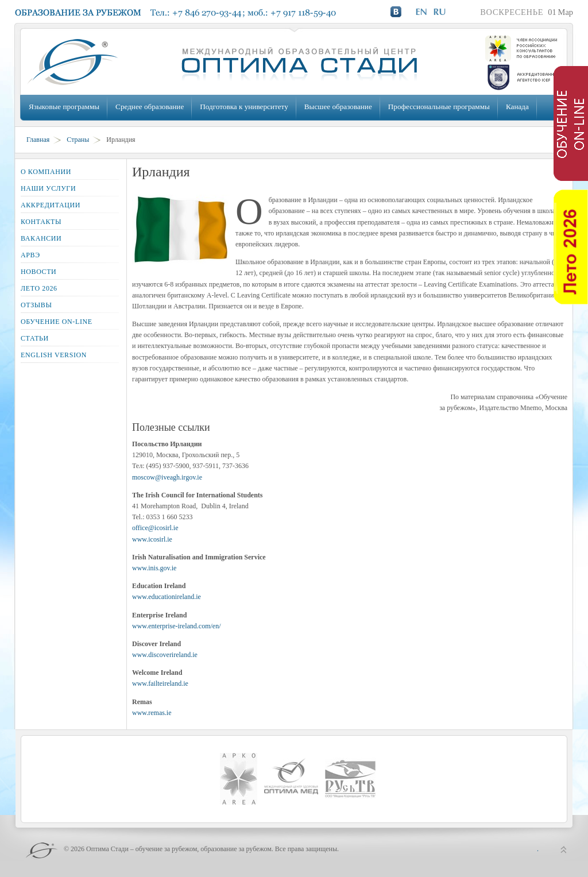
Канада (517, 107)
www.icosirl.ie (152, 539)
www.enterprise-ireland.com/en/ (177, 626)
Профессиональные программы (439, 107)
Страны (78, 140)
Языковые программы (64, 107)
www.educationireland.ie (167, 597)
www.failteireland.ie (160, 683)
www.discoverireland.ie (165, 655)
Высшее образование (338, 107)
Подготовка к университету (244, 107)
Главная (38, 140)
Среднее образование (150, 107)
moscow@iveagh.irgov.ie (167, 477)
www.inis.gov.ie (154, 568)
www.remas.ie (152, 713)
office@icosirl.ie (155, 528)
